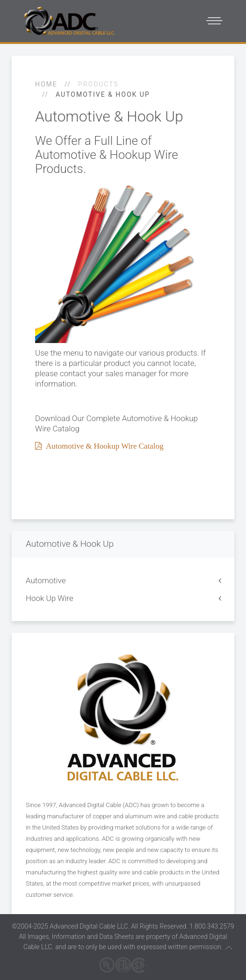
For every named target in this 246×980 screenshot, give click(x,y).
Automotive (46, 580)
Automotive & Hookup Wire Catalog (103, 446)
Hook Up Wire (50, 598)
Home (46, 84)
